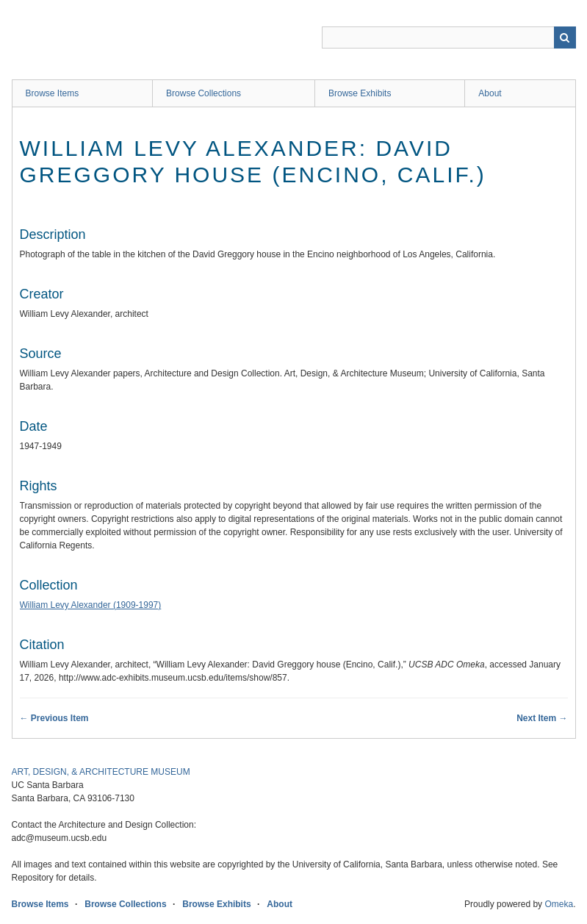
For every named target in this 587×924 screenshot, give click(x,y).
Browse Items (53, 93)
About (490, 93)
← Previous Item (54, 718)
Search (565, 37)
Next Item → (542, 718)
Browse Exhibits (360, 93)
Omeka (559, 904)
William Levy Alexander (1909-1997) (91, 605)
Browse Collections (204, 93)
